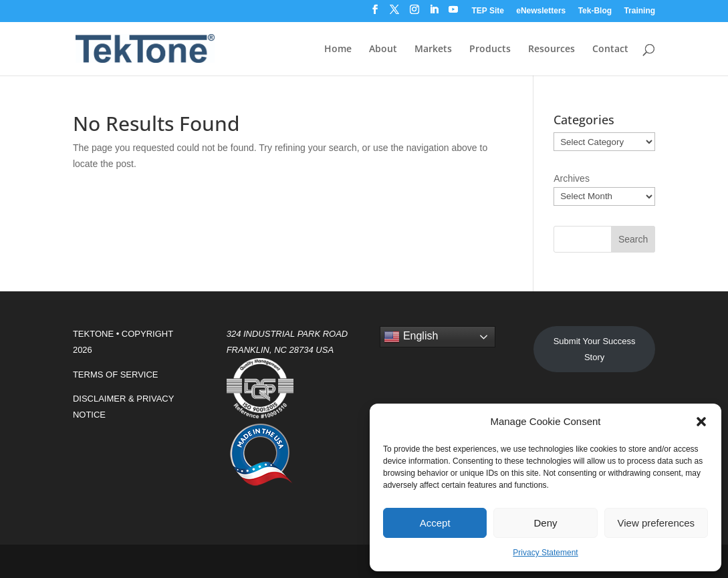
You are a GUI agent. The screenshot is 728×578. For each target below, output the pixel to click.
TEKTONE (93, 334)
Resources (552, 49)
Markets (433, 49)
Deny (545, 523)
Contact (610, 49)
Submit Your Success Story (595, 349)
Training (639, 11)
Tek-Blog (595, 11)
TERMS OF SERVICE (116, 375)
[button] (701, 422)
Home (338, 49)
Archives (572, 178)
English (411, 337)
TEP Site (487, 11)
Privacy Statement (545, 553)
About (383, 49)
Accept (435, 523)
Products (490, 49)
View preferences (656, 523)
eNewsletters (541, 11)
